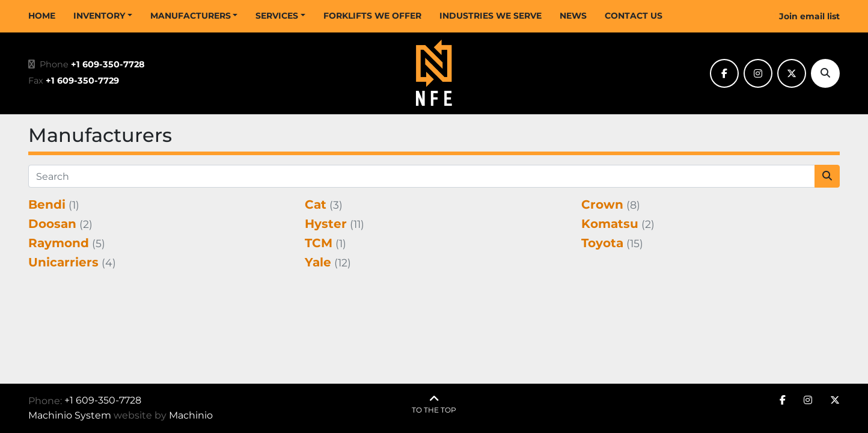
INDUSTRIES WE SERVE (491, 16)
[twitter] (792, 73)
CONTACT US (634, 16)
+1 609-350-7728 (108, 64)
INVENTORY (99, 16)
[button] (103, 16)
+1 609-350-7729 (82, 81)
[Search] (825, 73)
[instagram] (758, 73)
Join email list (809, 16)
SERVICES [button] (277, 16)
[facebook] (724, 73)
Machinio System (70, 415)
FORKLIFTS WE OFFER (372, 16)
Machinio (191, 415)
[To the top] (434, 404)
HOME (42, 16)
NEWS (573, 16)
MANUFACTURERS (191, 16)
